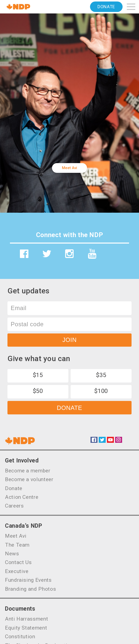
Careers (14, 506)
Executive (17, 571)
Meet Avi (69, 168)
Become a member (28, 471)
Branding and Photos (30, 589)
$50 (38, 391)
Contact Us (18, 562)
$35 (101, 375)
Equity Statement (26, 628)
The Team (17, 545)
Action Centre (22, 497)
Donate (106, 7)
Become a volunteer (29, 479)
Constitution (20, 637)
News (12, 554)
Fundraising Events (28, 580)
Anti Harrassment (26, 619)
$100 (101, 391)
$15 (38, 375)
